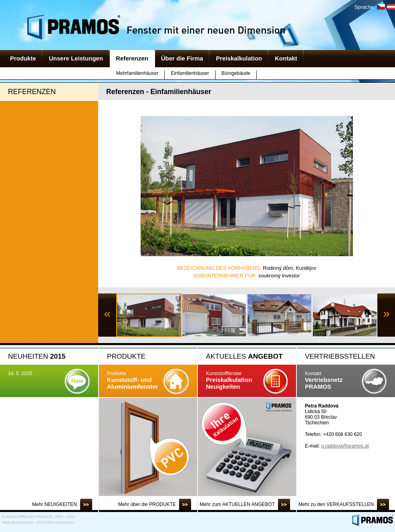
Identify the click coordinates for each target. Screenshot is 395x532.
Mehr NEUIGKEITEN (54, 504)
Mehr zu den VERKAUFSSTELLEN (336, 504)
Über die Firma (182, 58)
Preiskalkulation (239, 58)
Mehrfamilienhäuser (137, 73)
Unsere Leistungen (76, 58)
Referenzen (132, 58)
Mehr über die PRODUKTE (147, 504)
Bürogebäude (236, 73)
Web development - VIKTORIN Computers (38, 522)
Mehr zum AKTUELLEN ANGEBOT (237, 504)
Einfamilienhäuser (190, 73)
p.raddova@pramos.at (345, 446)
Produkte (23, 58)
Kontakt (286, 58)
